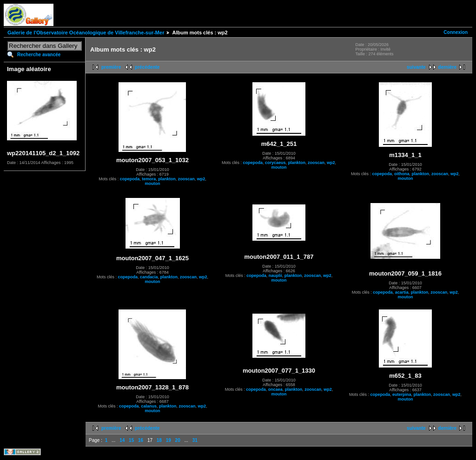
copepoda (130, 179)
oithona (402, 174)
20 (178, 440)
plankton (167, 179)
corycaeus (275, 163)
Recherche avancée (39, 55)
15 (131, 440)
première (111, 67)
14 (122, 440)
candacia (149, 277)
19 (169, 440)
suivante (416, 67)
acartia (402, 292)
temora (149, 179)
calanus (149, 406)
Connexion (456, 32)
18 (159, 440)
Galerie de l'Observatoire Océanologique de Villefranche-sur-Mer (86, 33)
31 (195, 440)
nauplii (275, 276)
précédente (147, 67)
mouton (153, 184)
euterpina (402, 394)
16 (141, 440)
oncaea (275, 389)
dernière (447, 67)
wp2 (201, 179)
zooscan (186, 179)
